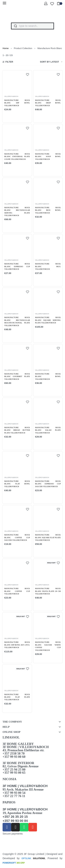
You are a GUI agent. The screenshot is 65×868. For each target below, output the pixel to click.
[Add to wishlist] (28, 75)
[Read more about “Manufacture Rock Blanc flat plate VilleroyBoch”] (14, 709)
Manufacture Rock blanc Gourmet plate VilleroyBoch (17, 376)
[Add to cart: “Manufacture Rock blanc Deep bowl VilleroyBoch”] (43, 116)
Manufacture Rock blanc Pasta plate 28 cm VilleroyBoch (48, 591)
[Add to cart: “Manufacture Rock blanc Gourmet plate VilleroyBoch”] (13, 390)
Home (6, 48)
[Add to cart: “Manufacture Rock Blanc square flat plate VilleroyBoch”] (43, 551)
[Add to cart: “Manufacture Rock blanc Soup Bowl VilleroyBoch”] (43, 170)
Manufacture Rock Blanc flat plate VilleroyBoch (17, 697)
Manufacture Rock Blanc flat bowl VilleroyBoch (17, 484)
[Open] (52, 4)
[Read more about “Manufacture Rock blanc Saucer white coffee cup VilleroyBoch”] (45, 660)
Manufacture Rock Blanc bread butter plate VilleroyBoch (17, 430)
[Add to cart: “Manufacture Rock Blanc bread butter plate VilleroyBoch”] (13, 444)
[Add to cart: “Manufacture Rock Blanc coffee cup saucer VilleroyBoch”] (13, 551)
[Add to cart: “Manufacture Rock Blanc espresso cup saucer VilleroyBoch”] (43, 497)
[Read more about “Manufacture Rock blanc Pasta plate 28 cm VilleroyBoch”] (45, 603)
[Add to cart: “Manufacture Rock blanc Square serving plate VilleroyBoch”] (43, 334)
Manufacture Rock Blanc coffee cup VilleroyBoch (17, 591)
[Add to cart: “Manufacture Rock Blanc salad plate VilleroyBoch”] (43, 444)
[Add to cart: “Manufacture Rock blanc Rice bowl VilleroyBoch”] (43, 224)
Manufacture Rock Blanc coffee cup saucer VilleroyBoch (17, 537)
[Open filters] (8, 62)
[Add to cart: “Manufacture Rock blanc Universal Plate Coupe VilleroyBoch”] (13, 170)
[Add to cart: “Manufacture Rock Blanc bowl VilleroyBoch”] (43, 390)
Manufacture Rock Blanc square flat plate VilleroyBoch (48, 537)
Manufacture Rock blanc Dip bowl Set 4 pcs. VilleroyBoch (17, 645)
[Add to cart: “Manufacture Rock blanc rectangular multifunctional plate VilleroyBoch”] (13, 336)
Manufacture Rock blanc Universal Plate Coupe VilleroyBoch (17, 156)
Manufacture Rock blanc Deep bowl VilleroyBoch (48, 103)
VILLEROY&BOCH (11, 96)
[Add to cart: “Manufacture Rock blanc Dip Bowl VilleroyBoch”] (13, 116)
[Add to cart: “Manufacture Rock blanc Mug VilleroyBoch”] (43, 280)
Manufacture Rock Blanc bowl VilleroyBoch (48, 376)
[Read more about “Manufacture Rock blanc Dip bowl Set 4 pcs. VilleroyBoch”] (14, 657)
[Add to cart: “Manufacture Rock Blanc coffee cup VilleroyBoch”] (13, 605)
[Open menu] (4, 3)
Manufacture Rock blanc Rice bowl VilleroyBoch (48, 210)
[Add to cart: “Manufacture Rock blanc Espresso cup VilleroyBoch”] (13, 280)
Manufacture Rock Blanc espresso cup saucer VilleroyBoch (48, 484)
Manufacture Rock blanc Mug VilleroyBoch (48, 266)
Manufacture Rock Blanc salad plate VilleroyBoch (48, 430)
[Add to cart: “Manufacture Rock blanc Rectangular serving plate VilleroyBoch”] (13, 226)
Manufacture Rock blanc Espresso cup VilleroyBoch (17, 266)
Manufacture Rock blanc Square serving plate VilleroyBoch (48, 320)
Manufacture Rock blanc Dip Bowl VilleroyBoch (17, 103)
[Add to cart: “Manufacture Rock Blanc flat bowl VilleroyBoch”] (13, 497)
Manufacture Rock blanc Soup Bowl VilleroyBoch (48, 156)
